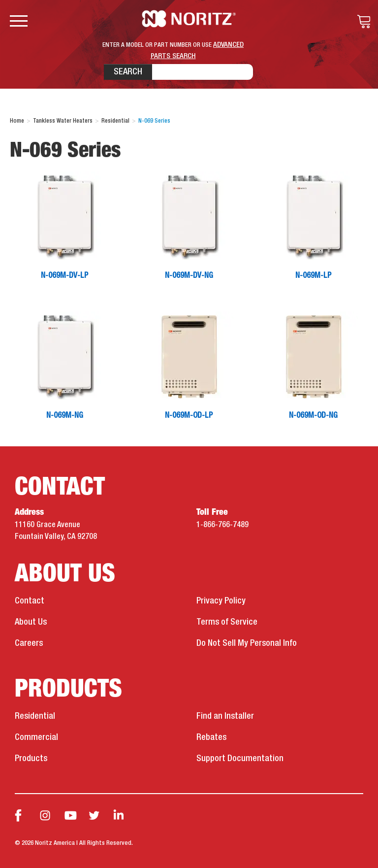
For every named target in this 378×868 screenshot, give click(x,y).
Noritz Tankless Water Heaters (189, 19)
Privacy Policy (221, 601)
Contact (30, 601)
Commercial (36, 737)
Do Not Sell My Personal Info (247, 643)
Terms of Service (227, 622)
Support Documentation (240, 759)
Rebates (211, 737)
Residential (35, 716)
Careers (29, 643)
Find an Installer (225, 716)
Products (31, 759)
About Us (31, 622)
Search (128, 72)
